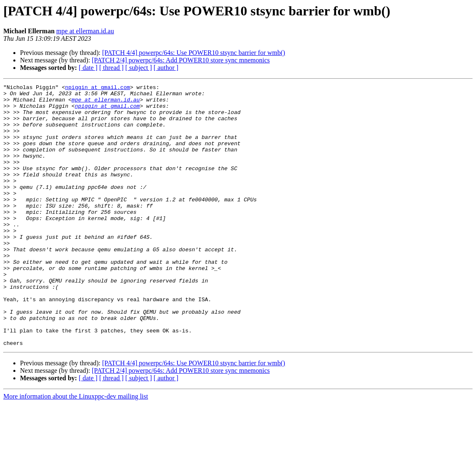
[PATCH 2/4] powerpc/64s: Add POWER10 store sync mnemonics (181, 60)
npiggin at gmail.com (97, 88)
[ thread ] (111, 68)
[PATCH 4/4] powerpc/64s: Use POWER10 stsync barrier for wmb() (193, 53)
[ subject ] (139, 68)
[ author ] (166, 68)
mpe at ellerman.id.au (85, 31)
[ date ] (88, 68)
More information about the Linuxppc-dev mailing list (76, 449)
